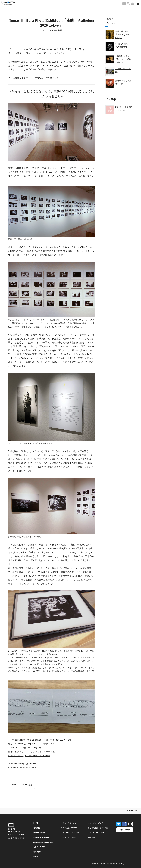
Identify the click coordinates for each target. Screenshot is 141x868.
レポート (45, 30)
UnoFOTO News (39, 833)
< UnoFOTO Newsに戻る (21, 785)
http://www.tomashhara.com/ (22, 768)
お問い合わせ (125, 830)
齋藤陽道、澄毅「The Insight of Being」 (122, 34)
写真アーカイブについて (70, 833)
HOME (36, 823)
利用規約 (91, 837)
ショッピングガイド (96, 823)
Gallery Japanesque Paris (43, 842)
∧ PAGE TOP (132, 811)
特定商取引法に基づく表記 (98, 828)
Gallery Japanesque (41, 837)
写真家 (36, 857)
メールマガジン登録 (69, 837)
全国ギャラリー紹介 (69, 823)
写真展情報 (37, 852)
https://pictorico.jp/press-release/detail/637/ (29, 756)
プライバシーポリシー (96, 833)
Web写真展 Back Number (71, 828)
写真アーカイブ (39, 847)
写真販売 (36, 828)
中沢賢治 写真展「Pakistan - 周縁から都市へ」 (124, 59)
